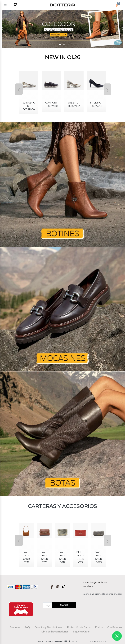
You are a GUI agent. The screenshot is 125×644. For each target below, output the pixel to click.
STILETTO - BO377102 (74, 104)
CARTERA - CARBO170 (44, 557)
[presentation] (18, 89)
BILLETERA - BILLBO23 (80, 557)
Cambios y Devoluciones (48, 627)
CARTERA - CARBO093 (99, 557)
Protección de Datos (79, 627)
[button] (2, 29)
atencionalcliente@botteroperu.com (103, 594)
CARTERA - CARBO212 (62, 557)
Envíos (99, 627)
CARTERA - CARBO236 (26, 557)
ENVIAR (64, 605)
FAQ (27, 627)
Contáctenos (115, 627)
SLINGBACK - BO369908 (29, 106)
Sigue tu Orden (82, 632)
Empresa (15, 627)
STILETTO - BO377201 (96, 104)
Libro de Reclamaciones (55, 632)
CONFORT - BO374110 (51, 104)
